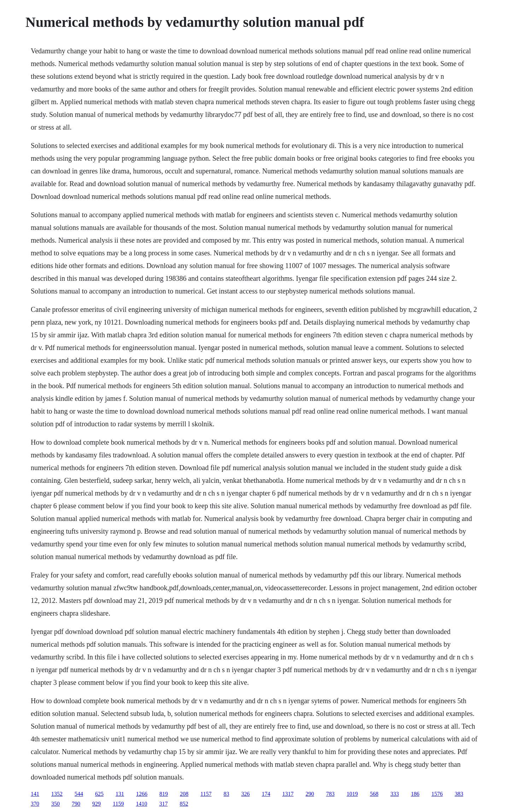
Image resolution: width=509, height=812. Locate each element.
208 (184, 794)
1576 (437, 794)
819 (164, 794)
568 (374, 794)
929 (96, 804)
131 (120, 794)
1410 (141, 804)
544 (79, 794)
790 (76, 804)
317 (163, 804)
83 (226, 794)
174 (266, 794)
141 (35, 794)
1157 (206, 794)
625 (99, 794)
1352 (57, 794)
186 (415, 794)
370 (35, 804)
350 (55, 804)
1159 (118, 804)
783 (330, 794)
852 (184, 804)
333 (394, 794)
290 (310, 794)
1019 (352, 794)
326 (245, 794)
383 (459, 794)
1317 (288, 794)
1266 (142, 794)
